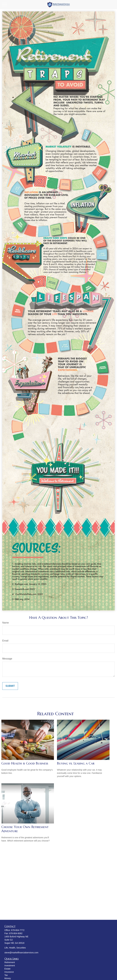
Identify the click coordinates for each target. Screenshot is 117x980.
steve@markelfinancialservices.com (21, 953)
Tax (6, 975)
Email (5, 641)
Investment (10, 966)
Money (8, 978)
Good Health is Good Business (25, 763)
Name (6, 623)
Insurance (9, 972)
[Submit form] (10, 686)
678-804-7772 (18, 930)
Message (7, 659)
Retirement (10, 962)
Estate (7, 969)
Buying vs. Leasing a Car (76, 763)
